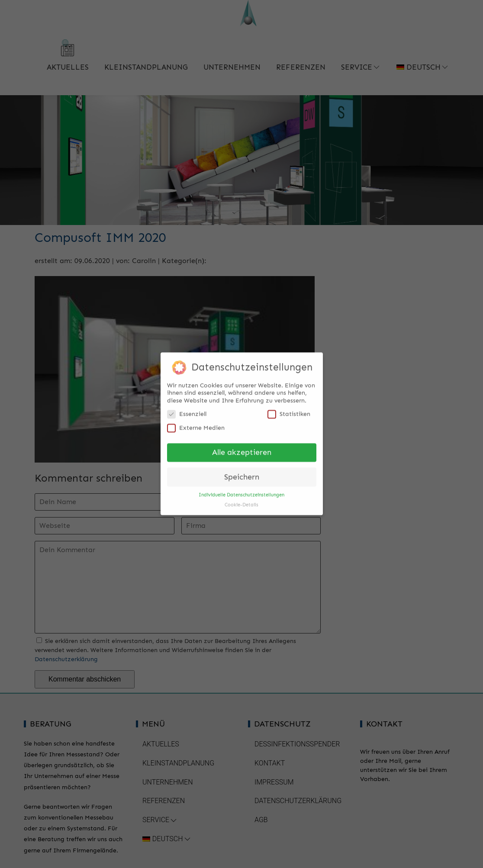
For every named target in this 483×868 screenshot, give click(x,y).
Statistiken (289, 410)
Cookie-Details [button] (241, 500)
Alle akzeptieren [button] (242, 448)
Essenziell (187, 410)
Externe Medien (196, 423)
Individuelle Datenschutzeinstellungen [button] (241, 490)
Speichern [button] (242, 473)
